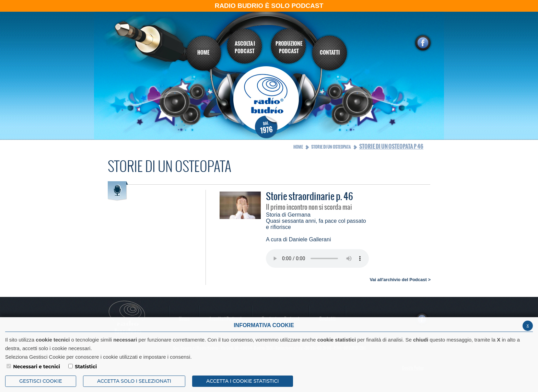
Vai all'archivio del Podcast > (400, 280)
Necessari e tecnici (37, 367)
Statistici (86, 367)
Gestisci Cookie (41, 381)
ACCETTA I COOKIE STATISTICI (243, 381)
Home (298, 147)
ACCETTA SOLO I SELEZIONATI (134, 381)
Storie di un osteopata (331, 147)
